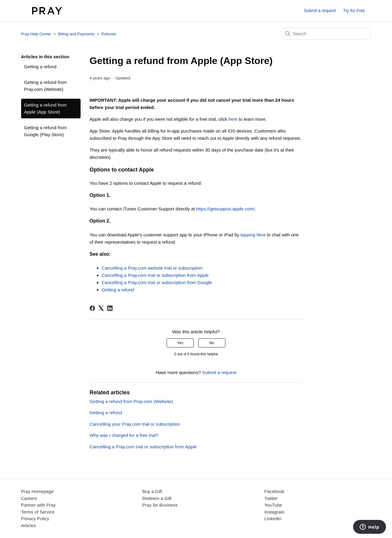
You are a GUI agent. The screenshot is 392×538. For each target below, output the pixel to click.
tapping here (253, 235)
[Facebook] (92, 308)
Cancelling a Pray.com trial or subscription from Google (157, 282)
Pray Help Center (36, 34)
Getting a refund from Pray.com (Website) (46, 86)
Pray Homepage (37, 491)
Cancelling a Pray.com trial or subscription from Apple (155, 275)
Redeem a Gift (157, 498)
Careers (29, 498)
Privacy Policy (35, 519)
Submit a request (320, 11)
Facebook (274, 491)
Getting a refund (40, 67)
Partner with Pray (38, 505)
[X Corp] (101, 308)
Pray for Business (160, 505)
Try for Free (354, 11)
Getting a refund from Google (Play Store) (46, 131)
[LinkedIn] (110, 308)
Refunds (109, 34)
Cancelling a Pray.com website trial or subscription (152, 268)
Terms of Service (38, 512)
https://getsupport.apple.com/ (225, 209)
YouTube (273, 505)
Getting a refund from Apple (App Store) (46, 108)
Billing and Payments (76, 34)
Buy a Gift (152, 491)
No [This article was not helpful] (212, 343)
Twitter (271, 498)
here (233, 119)
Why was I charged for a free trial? (124, 435)
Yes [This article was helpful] (180, 343)
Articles (29, 525)
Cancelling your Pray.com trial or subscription (135, 424)
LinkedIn (273, 519)
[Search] (326, 34)
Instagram (274, 512)
